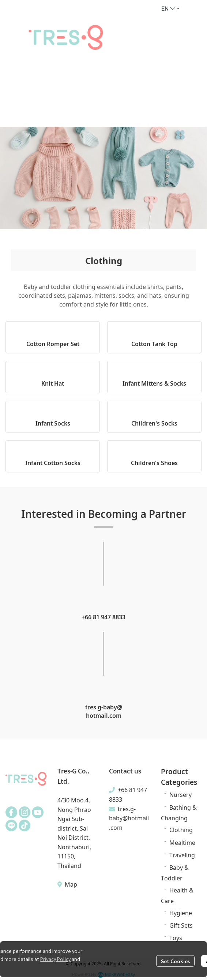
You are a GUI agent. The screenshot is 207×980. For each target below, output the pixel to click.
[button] (170, 9)
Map (70, 884)
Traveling (182, 855)
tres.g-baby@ (104, 707)
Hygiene (181, 913)
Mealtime (182, 842)
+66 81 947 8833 (103, 617)
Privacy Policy (55, 959)
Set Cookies (175, 961)
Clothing (181, 829)
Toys (176, 938)
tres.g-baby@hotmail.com (129, 818)
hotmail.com (104, 715)
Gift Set (180, 925)
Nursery (180, 794)
